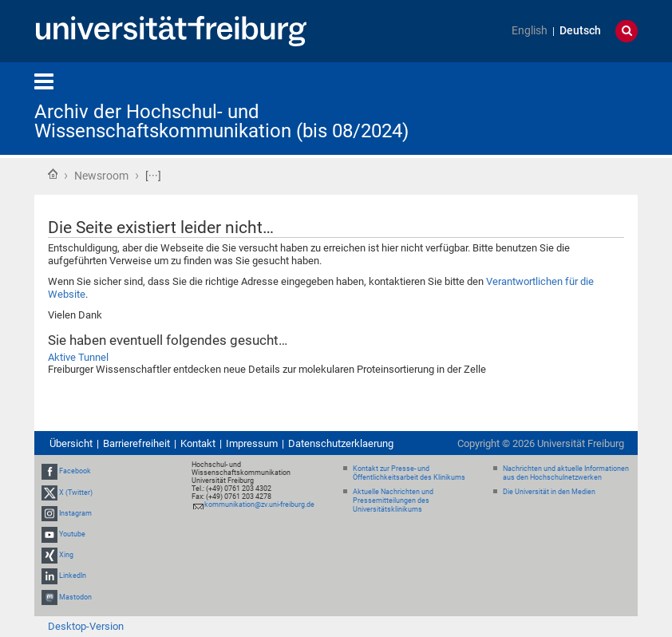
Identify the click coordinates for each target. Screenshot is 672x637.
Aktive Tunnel (78, 357)
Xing (66, 555)
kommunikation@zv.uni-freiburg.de (259, 504)
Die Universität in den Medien (549, 492)
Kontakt (198, 443)
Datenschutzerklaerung (341, 443)
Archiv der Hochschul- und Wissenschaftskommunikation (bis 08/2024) (221, 121)
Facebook (75, 471)
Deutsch (580, 31)
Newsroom (101, 176)
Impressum (252, 443)
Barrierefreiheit (136, 443)
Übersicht (71, 443)
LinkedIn (73, 576)
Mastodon (75, 597)
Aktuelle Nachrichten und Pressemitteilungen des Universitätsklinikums (393, 500)
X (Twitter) (76, 493)
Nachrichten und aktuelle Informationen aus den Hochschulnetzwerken (566, 473)
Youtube (72, 534)
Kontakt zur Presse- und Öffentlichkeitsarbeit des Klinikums (409, 473)
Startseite (53, 174)
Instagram (75, 513)
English (530, 31)
